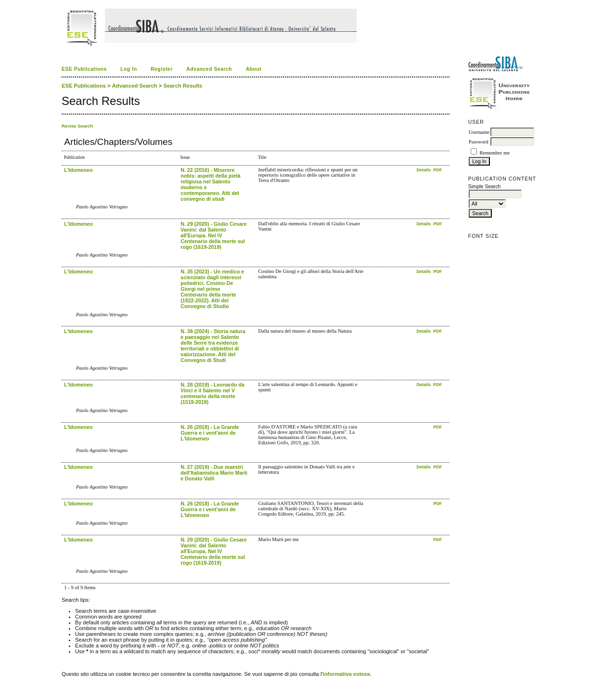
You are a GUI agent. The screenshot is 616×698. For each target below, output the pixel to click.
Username (479, 132)
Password (479, 142)
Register (162, 69)
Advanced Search (209, 69)
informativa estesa (346, 674)
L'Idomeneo (78, 170)
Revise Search (77, 126)
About (254, 69)
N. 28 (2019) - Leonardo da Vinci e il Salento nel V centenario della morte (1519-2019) (212, 393)
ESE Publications (84, 69)
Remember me (494, 153)
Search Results (183, 86)
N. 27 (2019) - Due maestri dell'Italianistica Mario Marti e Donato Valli (214, 473)
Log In (128, 69)
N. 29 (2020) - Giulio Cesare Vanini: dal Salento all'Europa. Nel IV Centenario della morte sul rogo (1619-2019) (213, 235)
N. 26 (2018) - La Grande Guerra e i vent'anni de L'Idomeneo (210, 433)
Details (424, 170)
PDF (437, 170)
